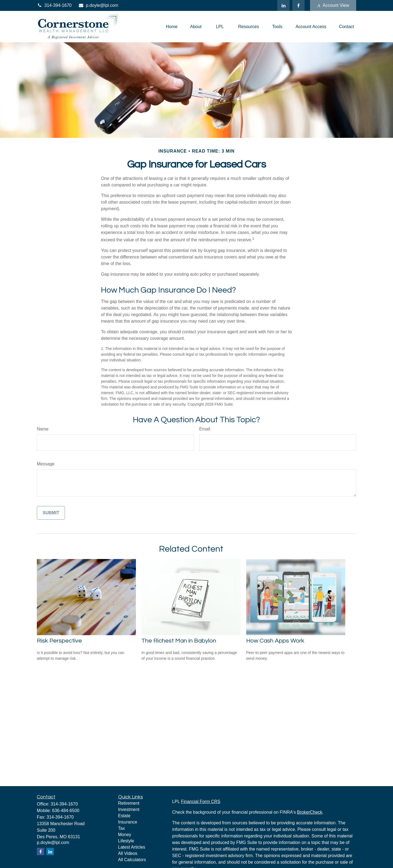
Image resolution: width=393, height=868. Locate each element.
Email (205, 429)
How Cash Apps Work (275, 641)
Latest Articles (132, 847)
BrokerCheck (309, 812)
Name (43, 429)
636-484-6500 (66, 811)
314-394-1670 (54, 5)
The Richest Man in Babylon (179, 641)
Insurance (128, 822)
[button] (172, 27)
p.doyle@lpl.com (98, 5)
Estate (124, 816)
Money (125, 835)
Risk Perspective (59, 641)
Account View (333, 5)
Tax (122, 828)
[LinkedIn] (283, 5)
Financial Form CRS (201, 802)
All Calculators (132, 860)
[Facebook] (298, 5)
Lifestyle (126, 841)
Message (46, 464)
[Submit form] (51, 513)
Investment (129, 809)
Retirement (129, 803)
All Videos (128, 853)
